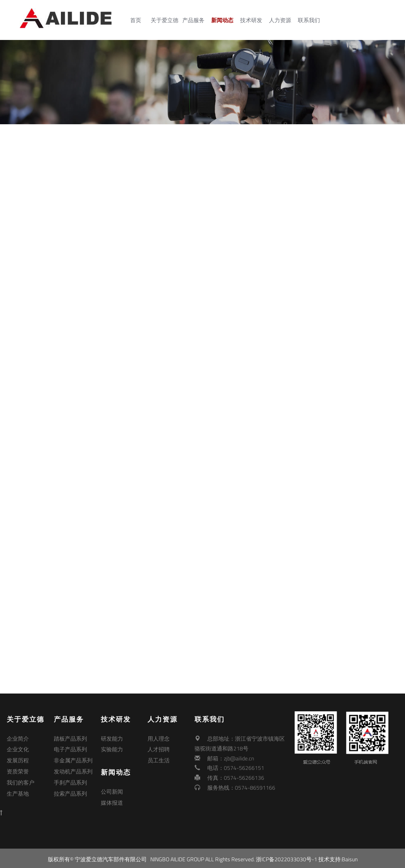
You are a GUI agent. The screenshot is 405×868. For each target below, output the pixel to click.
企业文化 (18, 748)
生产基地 (18, 787)
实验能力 (112, 748)
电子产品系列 (70, 748)
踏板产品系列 (70, 738)
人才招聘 (159, 748)
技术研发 (253, 20)
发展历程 (18, 758)
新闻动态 (224, 20)
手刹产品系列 (70, 778)
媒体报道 (112, 800)
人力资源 (282, 20)
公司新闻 (112, 790)
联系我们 (310, 20)
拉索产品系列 (70, 787)
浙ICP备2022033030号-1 (287, 857)
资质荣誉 (18, 768)
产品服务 (195, 20)
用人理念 (159, 738)
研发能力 (112, 738)
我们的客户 (21, 778)
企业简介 (18, 738)
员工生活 (159, 758)
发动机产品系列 (73, 768)
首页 (137, 20)
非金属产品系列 (73, 758)
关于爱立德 (166, 20)
